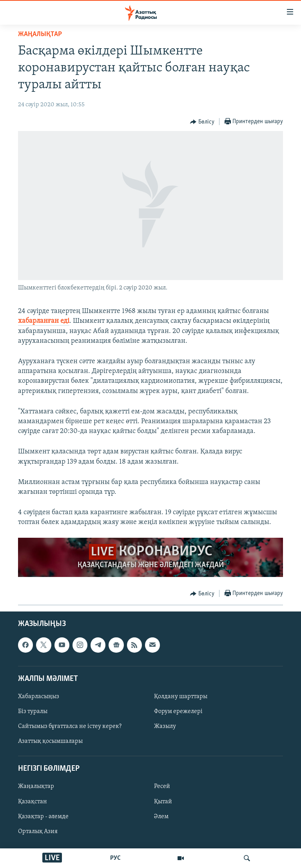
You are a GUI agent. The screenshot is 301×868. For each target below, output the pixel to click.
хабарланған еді (44, 321)
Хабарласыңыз (39, 696)
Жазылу (165, 726)
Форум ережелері (178, 712)
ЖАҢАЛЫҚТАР (40, 34)
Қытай (163, 801)
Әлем (161, 816)
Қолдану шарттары (181, 696)
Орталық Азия (38, 831)
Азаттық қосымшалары (50, 741)
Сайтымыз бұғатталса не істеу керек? (70, 726)
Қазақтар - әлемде (43, 816)
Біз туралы (33, 712)
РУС (115, 858)
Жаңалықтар (36, 786)
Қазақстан (33, 801)
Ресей (162, 786)
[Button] (202, 122)
